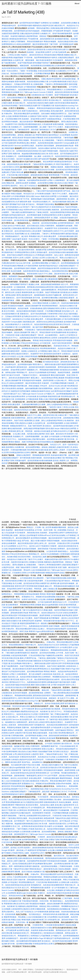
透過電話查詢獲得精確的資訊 (30, 124)
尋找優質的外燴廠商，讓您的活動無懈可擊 (24, 306)
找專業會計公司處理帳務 (69, 645)
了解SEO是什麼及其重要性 (59, 720)
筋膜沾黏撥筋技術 (32, 781)
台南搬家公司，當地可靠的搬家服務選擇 (56, 34)
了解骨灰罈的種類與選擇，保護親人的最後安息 (54, 330)
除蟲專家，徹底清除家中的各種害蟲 (20, 530)
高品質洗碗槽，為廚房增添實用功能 (25, 271)
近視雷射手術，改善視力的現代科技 (23, 599)
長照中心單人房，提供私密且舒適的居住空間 (44, 768)
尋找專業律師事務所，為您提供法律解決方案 (60, 306)
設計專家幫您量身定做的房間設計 (46, 135)
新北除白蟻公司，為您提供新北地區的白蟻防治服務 (33, 103)
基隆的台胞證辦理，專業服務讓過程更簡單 (33, 455)
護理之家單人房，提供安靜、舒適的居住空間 (52, 543)
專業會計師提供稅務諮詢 (43, 340)
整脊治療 (20, 172)
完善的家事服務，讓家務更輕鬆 (55, 199)
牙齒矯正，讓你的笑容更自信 (32, 55)
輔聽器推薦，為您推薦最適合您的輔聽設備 (37, 66)
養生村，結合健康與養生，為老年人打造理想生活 (58, 335)
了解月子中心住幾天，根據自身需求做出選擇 (45, 559)
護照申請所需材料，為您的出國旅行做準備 (39, 148)
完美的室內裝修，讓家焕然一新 (47, 698)
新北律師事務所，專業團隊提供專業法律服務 (23, 605)
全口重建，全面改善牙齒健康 (62, 218)
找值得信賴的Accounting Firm (66, 106)
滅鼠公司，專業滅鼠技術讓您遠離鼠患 (60, 586)
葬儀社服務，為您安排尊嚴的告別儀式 (59, 610)
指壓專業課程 (15, 199)
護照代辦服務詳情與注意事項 (55, 308)
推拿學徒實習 (67, 615)
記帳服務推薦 (52, 279)
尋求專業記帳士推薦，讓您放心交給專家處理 (19, 535)
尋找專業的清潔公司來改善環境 (67, 848)
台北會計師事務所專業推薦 (16, 116)
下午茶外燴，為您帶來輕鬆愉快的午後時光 (40, 58)
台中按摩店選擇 (66, 647)
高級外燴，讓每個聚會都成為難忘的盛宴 (34, 880)
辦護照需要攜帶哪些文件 (30, 623)
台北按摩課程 (11, 893)
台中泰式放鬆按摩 (59, 52)
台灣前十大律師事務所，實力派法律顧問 (63, 180)
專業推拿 (5, 674)
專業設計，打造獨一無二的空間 (39, 527)
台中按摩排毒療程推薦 (58, 82)
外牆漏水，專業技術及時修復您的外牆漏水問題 (47, 108)
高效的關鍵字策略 (58, 669)
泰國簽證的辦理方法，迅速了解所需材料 (26, 426)
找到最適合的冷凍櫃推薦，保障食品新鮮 (60, 933)
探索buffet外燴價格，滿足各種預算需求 (23, 730)
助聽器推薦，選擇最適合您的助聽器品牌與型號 (35, 287)
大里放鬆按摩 (47, 124)
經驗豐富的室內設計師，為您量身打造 (35, 712)
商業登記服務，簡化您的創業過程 (30, 818)
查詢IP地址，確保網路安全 (32, 762)
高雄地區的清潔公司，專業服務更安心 (57, 316)
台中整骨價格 (7, 258)
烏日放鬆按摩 (17, 765)
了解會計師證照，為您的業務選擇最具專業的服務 (56, 212)
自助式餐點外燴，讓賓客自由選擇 (15, 183)
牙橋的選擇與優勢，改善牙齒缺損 (53, 730)
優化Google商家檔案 (50, 605)
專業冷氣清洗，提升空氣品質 (59, 821)
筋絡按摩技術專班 (18, 396)
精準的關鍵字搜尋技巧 (41, 63)
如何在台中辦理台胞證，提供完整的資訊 (23, 226)
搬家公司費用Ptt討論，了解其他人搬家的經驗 (38, 658)
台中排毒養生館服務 (43, 194)
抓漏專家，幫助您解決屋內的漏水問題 (50, 621)
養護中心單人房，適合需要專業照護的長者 (37, 679)
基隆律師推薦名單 (51, 802)
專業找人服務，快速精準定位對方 (31, 853)
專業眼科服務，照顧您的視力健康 (60, 151)
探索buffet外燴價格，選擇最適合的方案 (54, 930)
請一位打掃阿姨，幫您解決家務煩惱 (61, 773)
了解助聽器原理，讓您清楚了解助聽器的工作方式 (36, 130)
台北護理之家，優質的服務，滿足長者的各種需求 (32, 60)
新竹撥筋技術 (70, 704)
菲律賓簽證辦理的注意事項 (52, 215)
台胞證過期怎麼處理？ (68, 266)
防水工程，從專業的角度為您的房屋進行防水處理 (27, 151)
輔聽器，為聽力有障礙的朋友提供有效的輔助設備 (34, 442)
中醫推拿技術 (20, 805)
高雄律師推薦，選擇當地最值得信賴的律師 (62, 367)
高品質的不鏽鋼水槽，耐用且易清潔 (60, 295)
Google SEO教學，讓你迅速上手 (14, 850)
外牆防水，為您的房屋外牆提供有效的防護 (55, 893)
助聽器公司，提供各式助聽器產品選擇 (49, 704)
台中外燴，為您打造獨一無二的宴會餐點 (51, 530)
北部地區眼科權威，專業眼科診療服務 (43, 877)
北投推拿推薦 (72, 629)
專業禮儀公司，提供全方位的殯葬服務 (31, 372)
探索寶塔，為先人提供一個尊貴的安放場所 (62, 255)
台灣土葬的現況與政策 (22, 754)
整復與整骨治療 (54, 396)
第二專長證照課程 (62, 290)
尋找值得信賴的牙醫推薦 (54, 55)
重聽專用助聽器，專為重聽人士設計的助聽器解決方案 (25, 917)
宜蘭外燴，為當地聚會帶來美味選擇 (32, 180)
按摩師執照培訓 (72, 533)
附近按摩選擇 (49, 162)
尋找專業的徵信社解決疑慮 (38, 450)
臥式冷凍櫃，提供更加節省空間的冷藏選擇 (62, 170)
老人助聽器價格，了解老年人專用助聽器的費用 (49, 84)
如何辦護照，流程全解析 (40, 114)
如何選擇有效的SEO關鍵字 (30, 23)
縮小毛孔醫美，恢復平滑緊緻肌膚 (56, 95)
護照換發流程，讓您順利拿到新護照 (31, 367)
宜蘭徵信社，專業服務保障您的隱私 (54, 650)
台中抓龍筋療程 (26, 578)
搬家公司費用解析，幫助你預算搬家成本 (27, 42)
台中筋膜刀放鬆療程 (53, 744)
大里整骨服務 (65, 554)
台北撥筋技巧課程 (35, 116)
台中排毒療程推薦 (42, 912)
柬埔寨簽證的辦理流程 (18, 39)
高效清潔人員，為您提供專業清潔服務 (23, 677)
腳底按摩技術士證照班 (49, 338)
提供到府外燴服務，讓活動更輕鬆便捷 (28, 693)
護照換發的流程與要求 (52, 354)
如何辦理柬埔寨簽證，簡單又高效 (15, 631)
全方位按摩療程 (10, 546)
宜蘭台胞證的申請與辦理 (30, 34)
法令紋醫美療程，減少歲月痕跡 (31, 327)
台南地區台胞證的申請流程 (22, 760)
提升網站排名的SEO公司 (31, 316)
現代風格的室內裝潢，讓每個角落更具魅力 (60, 362)
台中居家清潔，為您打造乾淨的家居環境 (56, 343)
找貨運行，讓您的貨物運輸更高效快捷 (39, 848)
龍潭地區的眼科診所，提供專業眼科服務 (25, 215)
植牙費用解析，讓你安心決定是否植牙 (64, 618)
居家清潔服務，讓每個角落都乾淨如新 (58, 146)
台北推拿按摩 (13, 50)
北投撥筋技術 (36, 95)
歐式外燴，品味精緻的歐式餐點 (67, 418)
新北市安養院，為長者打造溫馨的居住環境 (21, 159)
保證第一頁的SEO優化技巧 (53, 116)
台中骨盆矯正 (13, 882)
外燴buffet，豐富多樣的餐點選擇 (17, 114)
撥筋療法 (44, 623)
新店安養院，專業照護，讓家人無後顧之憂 (30, 279)
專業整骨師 (8, 904)
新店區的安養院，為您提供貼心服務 (32, 557)
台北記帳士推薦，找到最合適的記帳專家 (29, 434)
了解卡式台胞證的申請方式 (41, 207)
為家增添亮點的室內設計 (48, 266)
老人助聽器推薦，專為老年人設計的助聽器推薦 (28, 570)
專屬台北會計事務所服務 (48, 399)
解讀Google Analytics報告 (27, 893)
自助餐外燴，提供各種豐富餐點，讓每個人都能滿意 (35, 447)
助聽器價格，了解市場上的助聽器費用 (23, 816)
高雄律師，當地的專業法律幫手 (39, 52)
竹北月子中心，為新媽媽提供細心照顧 (21, 439)
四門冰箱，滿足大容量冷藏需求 (34, 541)
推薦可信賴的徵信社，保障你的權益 (36, 111)
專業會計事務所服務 (48, 594)
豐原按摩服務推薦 (13, 802)
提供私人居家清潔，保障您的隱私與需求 (34, 218)
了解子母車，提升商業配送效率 (61, 44)
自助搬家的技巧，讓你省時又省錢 (19, 938)
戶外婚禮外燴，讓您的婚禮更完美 (41, 39)
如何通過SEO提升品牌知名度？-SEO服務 (26, 4)
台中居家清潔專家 (31, 266)
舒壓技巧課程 (9, 461)
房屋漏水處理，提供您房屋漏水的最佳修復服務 (55, 252)
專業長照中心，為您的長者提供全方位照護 (21, 714)
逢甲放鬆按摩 (44, 159)
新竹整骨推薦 (25, 458)
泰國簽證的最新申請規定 (41, 391)
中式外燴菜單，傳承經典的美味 (65, 60)
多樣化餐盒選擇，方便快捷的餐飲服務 (59, 236)
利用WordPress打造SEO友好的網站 (37, 210)
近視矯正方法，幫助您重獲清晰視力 (49, 90)
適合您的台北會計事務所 (64, 183)
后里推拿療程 (63, 228)
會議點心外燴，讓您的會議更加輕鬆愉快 (45, 284)
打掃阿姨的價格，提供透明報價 (23, 736)
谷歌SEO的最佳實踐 (62, 103)
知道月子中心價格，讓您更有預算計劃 (53, 274)
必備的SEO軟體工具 (64, 447)
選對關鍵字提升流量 (17, 204)
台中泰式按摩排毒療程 (70, 319)
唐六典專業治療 (53, 583)
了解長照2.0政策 (55, 407)
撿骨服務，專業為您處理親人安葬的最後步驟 (45, 28)
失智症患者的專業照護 (47, 71)
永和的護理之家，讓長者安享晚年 (61, 920)
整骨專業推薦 (54, 175)
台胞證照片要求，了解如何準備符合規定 (47, 754)
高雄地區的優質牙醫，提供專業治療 (65, 455)
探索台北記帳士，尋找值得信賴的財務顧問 (49, 629)
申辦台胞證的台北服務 (23, 423)
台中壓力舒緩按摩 (58, 685)
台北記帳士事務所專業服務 (27, 356)
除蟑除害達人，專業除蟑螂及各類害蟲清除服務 (20, 594)
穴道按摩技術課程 (20, 877)
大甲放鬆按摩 (58, 31)
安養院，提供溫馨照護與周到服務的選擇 (25, 941)
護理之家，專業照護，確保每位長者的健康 (33, 431)
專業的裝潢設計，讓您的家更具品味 (44, 869)
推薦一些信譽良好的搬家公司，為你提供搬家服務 (47, 202)
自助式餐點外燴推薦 (40, 303)
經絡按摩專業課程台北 (42, 669)
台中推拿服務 (54, 437)
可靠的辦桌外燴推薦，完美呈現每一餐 (37, 901)
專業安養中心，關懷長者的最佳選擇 (47, 364)
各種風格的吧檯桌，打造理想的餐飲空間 (63, 119)
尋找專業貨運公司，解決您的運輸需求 (43, 810)
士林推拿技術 (71, 666)
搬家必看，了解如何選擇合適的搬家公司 (39, 164)
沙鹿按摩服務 (15, 712)
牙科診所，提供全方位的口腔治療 (53, 386)
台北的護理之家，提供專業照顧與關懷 (48, 423)
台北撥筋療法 (61, 71)
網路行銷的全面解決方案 (11, 621)
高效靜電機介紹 (21, 234)
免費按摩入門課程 (9, 172)
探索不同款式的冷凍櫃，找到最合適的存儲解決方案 (43, 765)
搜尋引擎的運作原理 (26, 698)
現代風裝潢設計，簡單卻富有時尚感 (43, 914)
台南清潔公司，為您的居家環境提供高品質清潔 (40, 324)
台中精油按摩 (56, 728)
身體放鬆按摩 (49, 818)
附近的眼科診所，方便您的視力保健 (52, 816)
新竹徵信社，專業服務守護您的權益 (40, 204)
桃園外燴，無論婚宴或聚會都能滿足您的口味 (31, 154)
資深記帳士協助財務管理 (64, 805)
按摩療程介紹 (47, 23)
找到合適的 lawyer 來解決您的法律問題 (41, 196)
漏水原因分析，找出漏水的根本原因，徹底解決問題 (26, 250)
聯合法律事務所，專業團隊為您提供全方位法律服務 (59, 677)
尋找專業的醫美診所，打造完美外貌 (33, 882)
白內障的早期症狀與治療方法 (57, 50)
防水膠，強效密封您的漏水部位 (16, 562)
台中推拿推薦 (31, 396)
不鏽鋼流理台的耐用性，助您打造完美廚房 (62, 655)
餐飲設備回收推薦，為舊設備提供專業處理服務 (26, 429)
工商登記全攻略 (14, 55)
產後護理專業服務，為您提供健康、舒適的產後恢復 (22, 308)
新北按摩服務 (42, 396)
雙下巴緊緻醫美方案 (46, 106)
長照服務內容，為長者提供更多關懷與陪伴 (51, 725)
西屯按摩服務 (38, 864)
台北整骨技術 (22, 810)
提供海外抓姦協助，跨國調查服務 (39, 31)
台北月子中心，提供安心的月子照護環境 (33, 546)
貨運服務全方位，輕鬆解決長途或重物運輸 (39, 597)
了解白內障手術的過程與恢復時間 (49, 191)
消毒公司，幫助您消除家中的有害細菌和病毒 (48, 332)
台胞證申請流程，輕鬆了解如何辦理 (16, 567)
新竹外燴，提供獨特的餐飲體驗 (36, 263)
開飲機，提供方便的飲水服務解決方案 (30, 872)
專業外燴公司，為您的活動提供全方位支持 (46, 613)
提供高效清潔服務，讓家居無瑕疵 (35, 549)
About (77, 4)
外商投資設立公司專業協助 (34, 255)
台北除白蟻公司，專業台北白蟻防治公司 (61, 258)
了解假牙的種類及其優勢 (28, 106)
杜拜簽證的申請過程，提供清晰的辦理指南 (26, 671)
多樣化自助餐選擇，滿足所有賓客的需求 (32, 44)
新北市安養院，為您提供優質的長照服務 (20, 311)
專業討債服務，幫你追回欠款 (30, 140)
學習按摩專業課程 (18, 786)
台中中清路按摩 (28, 709)
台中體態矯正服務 (45, 351)
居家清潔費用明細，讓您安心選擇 (52, 388)
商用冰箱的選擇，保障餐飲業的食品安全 (23, 348)
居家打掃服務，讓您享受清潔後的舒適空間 (42, 268)
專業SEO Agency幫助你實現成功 (42, 631)
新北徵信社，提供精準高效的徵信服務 (58, 426)
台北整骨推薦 (25, 832)
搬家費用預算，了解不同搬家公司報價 (19, 829)
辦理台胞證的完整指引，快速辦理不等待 (41, 228)
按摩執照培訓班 (70, 28)
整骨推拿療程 (32, 274)
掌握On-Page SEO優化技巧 (43, 938)
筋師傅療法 (10, 447)
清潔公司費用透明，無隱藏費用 (52, 226)
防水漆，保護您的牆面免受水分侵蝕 (38, 928)
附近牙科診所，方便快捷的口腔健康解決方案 (51, 760)
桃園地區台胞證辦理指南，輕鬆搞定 (32, 36)
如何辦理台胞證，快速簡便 (32, 146)
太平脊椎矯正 (72, 535)
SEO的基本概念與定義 (10, 658)
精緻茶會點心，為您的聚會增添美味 (20, 90)
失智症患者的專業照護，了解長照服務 (59, 138)
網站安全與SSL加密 (46, 418)
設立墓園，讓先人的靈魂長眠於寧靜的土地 (55, 404)
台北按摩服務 (65, 135)
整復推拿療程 (53, 882)
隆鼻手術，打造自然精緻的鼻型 (63, 746)
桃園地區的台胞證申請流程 (43, 26)
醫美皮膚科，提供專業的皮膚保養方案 (52, 439)
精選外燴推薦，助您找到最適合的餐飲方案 (31, 82)
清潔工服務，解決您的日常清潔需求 (60, 434)
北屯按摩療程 (53, 917)
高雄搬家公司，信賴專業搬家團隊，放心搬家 (29, 127)
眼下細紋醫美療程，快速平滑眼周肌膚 (17, 63)
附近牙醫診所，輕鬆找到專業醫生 (40, 800)
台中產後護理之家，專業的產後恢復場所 (47, 808)
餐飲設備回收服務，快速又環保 (63, 375)
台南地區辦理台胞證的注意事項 (23, 909)
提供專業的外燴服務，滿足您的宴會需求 (18, 122)
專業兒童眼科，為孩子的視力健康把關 (17, 421)
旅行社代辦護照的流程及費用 (32, 802)
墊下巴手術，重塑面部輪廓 (31, 199)
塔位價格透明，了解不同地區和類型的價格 (50, 578)
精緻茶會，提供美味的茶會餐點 (64, 210)
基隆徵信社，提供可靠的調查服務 (19, 298)
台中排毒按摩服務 (18, 196)
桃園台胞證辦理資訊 (10, 140)
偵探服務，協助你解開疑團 (43, 290)
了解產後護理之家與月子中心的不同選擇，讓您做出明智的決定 (50, 776)
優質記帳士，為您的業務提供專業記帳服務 (48, 378)
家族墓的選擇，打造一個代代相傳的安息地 (28, 170)
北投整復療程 (20, 399)
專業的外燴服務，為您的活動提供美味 (59, 42)
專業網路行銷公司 (36, 236)
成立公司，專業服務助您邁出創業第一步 (38, 888)
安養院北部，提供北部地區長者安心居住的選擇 (23, 231)
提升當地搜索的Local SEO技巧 (18, 207)
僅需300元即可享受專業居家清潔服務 (29, 586)
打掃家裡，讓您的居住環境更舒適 (32, 50)
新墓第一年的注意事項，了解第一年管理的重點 (40, 239)
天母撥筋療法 (30, 330)
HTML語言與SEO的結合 (30, 343)
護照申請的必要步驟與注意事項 (36, 100)
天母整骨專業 (52, 314)
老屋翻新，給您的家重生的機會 (65, 23)
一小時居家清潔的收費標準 (54, 925)
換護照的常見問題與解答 (21, 391)
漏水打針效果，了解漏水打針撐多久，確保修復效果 (30, 375)
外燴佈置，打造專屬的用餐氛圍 (38, 74)
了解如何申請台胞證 (63, 818)
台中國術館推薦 (30, 87)
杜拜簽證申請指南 (49, 661)
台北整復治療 (64, 882)
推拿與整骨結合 (58, 207)
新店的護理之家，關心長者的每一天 (34, 720)
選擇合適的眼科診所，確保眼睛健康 (31, 295)
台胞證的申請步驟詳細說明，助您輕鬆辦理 (26, 813)
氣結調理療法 (11, 130)
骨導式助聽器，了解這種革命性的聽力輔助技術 (23, 661)
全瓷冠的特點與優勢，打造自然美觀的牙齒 (44, 581)
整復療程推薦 (27, 292)
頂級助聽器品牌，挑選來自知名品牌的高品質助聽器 (43, 322)
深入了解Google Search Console (33, 92)
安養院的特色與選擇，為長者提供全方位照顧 (38, 757)
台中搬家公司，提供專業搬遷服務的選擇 (60, 394)
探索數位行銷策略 (36, 562)
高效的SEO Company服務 (64, 143)
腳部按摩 (24, 202)
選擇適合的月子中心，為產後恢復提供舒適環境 (20, 338)
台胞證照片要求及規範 (11, 679)
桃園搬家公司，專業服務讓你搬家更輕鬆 (43, 370)
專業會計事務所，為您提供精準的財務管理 (60, 671)
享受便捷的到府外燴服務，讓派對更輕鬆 (38, 380)
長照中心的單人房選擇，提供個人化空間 (29, 258)
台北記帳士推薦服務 (46, 599)
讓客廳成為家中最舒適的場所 (59, 682)
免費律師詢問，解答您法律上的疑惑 (31, 722)
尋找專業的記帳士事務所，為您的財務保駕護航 (35, 143)
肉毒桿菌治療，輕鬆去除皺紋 (28, 386)
